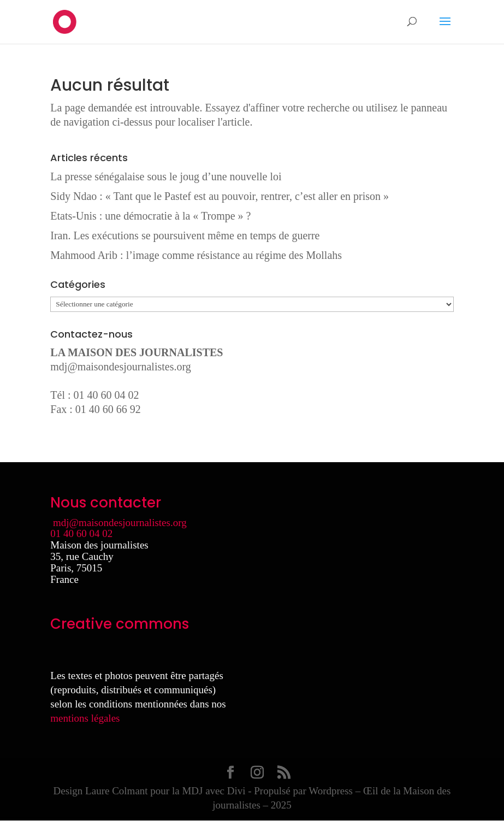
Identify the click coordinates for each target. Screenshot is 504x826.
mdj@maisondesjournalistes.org (120, 367)
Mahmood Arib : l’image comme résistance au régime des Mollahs (196, 255)
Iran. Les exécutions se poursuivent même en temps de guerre (185, 235)
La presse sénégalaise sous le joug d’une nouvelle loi (166, 176)
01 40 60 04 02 (81, 533)
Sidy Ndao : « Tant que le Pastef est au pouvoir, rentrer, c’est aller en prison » (220, 196)
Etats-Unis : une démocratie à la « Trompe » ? (150, 216)
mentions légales (85, 718)
